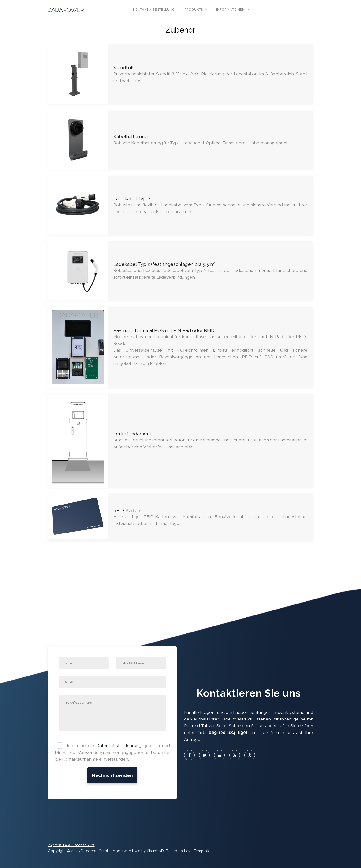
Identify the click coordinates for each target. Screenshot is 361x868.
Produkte (194, 9)
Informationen (230, 9)
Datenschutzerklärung (119, 745)
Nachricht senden (112, 775)
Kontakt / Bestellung (154, 9)
